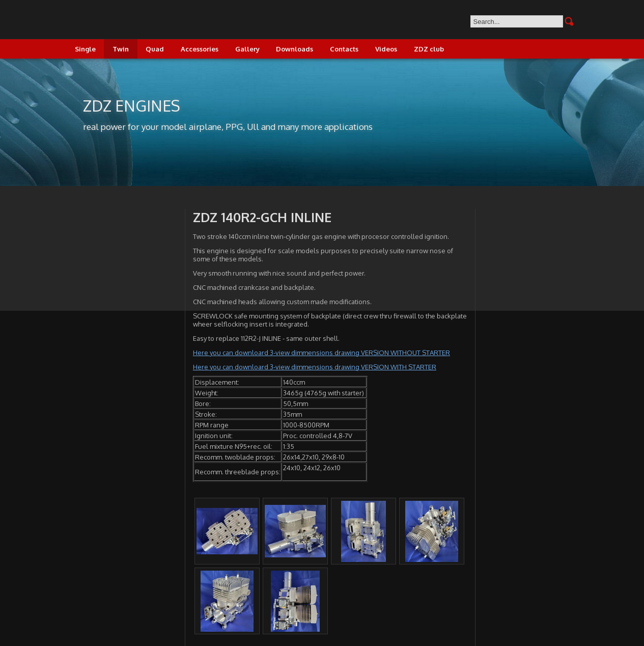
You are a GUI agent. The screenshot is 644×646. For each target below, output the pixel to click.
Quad (155, 49)
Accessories (200, 49)
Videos (386, 49)
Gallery (247, 49)
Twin (121, 49)
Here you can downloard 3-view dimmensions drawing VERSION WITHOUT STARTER (321, 353)
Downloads (295, 49)
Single (85, 49)
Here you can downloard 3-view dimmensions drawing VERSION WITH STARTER (315, 367)
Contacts (344, 49)
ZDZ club (429, 49)
